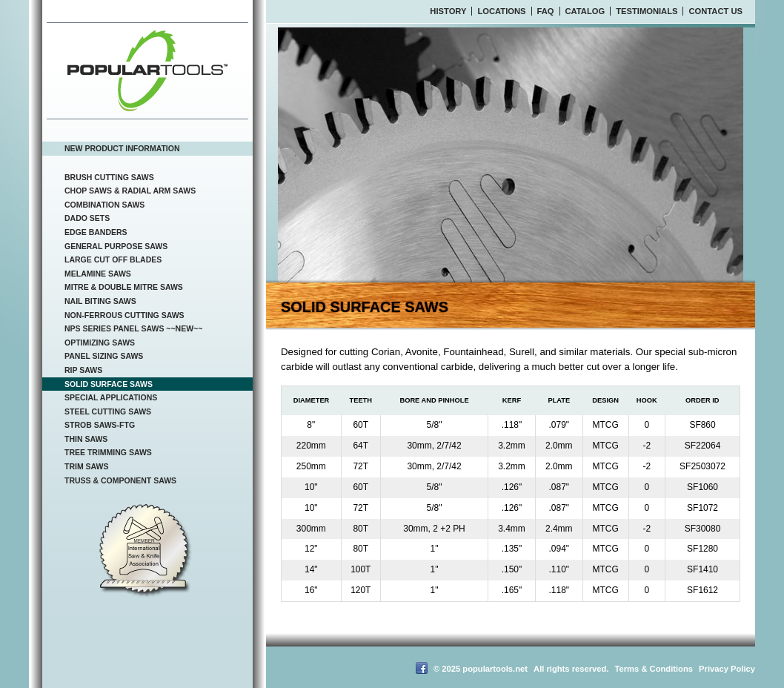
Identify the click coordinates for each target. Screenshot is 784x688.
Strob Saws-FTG (100, 425)
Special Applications (111, 397)
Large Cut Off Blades (113, 259)
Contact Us (715, 11)
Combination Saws (104, 205)
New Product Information (122, 148)
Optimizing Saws (100, 343)
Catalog (585, 11)
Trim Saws (87, 466)
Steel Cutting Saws (108, 411)
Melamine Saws (98, 274)
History (448, 11)
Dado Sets (87, 218)
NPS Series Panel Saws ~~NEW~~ (133, 328)
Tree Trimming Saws (108, 452)
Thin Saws (86, 439)
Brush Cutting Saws (109, 177)
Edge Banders (96, 232)
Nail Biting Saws (100, 301)
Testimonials (647, 11)
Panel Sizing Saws (104, 356)
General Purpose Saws (116, 246)
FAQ (546, 11)
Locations (501, 11)
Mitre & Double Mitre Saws (124, 287)
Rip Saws (83, 370)
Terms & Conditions (654, 669)
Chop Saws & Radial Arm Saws (130, 191)
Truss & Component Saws (120, 480)
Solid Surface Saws (109, 384)
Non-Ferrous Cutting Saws (124, 315)
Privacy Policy (727, 669)
